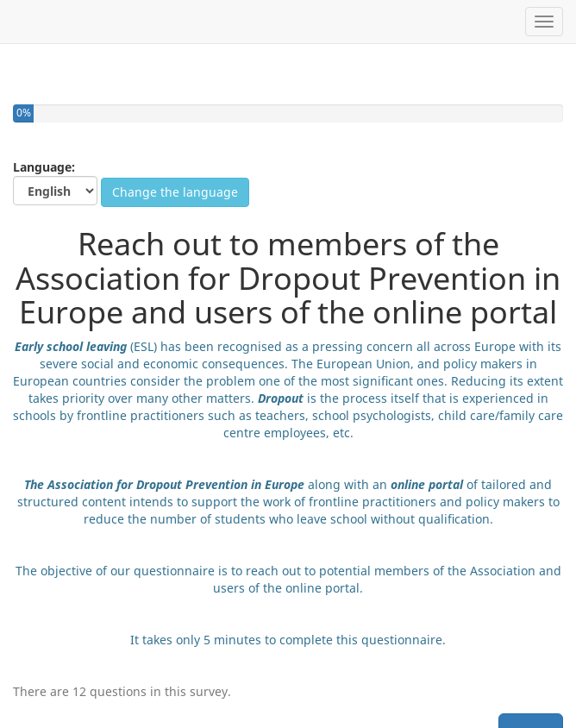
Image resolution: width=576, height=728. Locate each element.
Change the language (175, 192)
